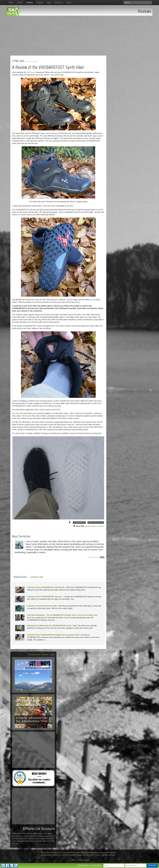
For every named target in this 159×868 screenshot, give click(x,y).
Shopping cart (34, 655)
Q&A (49, 2)
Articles (20, 2)
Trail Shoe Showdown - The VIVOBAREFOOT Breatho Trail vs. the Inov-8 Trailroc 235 (62, 615)
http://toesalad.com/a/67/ (94, 526)
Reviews (30, 2)
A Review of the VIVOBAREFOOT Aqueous (45, 597)
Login (52, 655)
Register (45, 655)
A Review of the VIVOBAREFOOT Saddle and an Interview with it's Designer (58, 635)
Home (11, 2)
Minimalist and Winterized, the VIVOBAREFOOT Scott (49, 626)
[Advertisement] (79, 34)
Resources (59, 2)
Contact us (98, 855)
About (69, 2)
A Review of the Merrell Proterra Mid (42, 606)
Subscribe (152, 866)
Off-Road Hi (31, 72)
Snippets (40, 2)
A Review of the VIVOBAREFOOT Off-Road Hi (46, 587)
